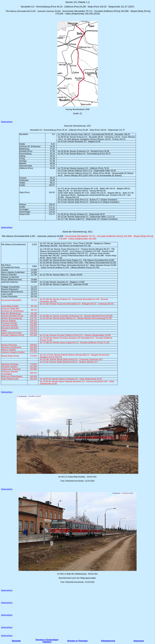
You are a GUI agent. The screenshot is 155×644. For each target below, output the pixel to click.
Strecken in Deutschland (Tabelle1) (47, 641)
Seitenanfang (7, 122)
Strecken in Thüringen (78, 641)
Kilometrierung (108, 641)
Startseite (16, 641)
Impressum (139, 641)
